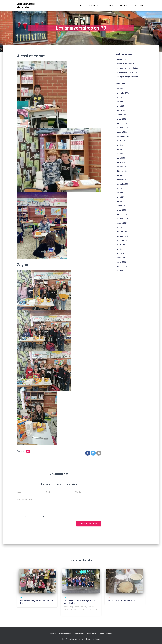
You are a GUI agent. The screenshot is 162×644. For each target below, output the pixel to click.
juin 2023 (120, 97)
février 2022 (121, 162)
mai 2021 (120, 193)
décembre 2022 (123, 123)
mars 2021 (121, 201)
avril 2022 (120, 154)
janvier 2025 (121, 89)
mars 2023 (121, 110)
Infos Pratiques (94, 6)
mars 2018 (121, 258)
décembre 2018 (123, 232)
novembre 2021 (123, 175)
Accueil (82, 6)
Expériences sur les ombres (127, 72)
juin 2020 (120, 227)
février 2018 (121, 262)
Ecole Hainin (123, 6)
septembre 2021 (123, 184)
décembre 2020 (123, 214)
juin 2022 (120, 145)
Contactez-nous (138, 6)
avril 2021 (120, 197)
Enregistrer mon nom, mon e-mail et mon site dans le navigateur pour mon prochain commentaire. (55, 517)
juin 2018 (120, 249)
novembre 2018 (123, 236)
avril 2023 (120, 106)
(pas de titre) (121, 59)
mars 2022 (121, 158)
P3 (28, 451)
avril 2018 (120, 253)
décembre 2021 (123, 171)
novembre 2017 (123, 271)
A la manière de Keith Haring (127, 68)
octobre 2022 (122, 132)
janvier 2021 (121, 210)
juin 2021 (120, 188)
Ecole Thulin (109, 6)
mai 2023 (120, 102)
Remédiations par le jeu (125, 64)
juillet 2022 (121, 141)
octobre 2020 (122, 223)
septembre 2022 (123, 137)
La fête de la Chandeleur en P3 (122, 601)
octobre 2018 (122, 240)
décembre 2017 (123, 266)
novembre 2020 (123, 219)
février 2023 (121, 115)
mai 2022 (120, 149)
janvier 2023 (121, 119)
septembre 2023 (123, 93)
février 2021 (121, 206)
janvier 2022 (121, 167)
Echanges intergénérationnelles (129, 77)
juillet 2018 (121, 245)
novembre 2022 (123, 128)
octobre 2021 (122, 180)
